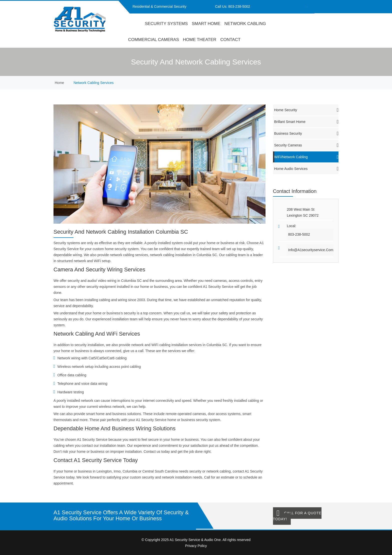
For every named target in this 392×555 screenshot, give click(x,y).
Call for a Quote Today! (297, 516)
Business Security (306, 133)
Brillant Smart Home (306, 122)
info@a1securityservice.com (311, 250)
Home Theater (200, 40)
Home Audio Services (306, 169)
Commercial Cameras (154, 40)
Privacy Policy (196, 546)
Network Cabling (245, 24)
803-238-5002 (239, 6)
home (135, 24)
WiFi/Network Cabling (306, 157)
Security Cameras (306, 145)
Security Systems (166, 24)
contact (230, 40)
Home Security (306, 110)
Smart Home (206, 24)
